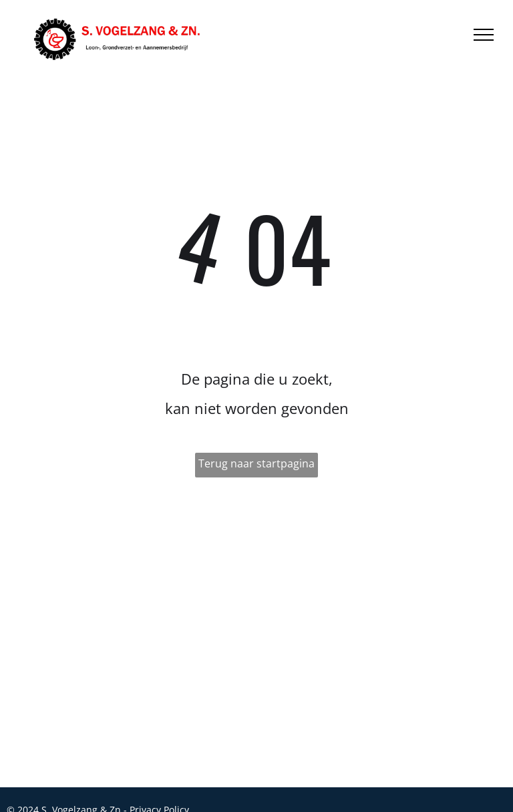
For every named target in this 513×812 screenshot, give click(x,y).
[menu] (484, 35)
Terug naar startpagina (256, 463)
